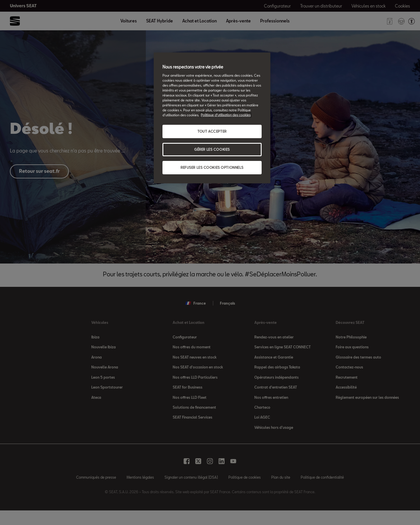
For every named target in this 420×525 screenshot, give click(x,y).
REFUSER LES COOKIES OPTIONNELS (212, 167)
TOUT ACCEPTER (212, 131)
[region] (212, 118)
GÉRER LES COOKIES (212, 149)
